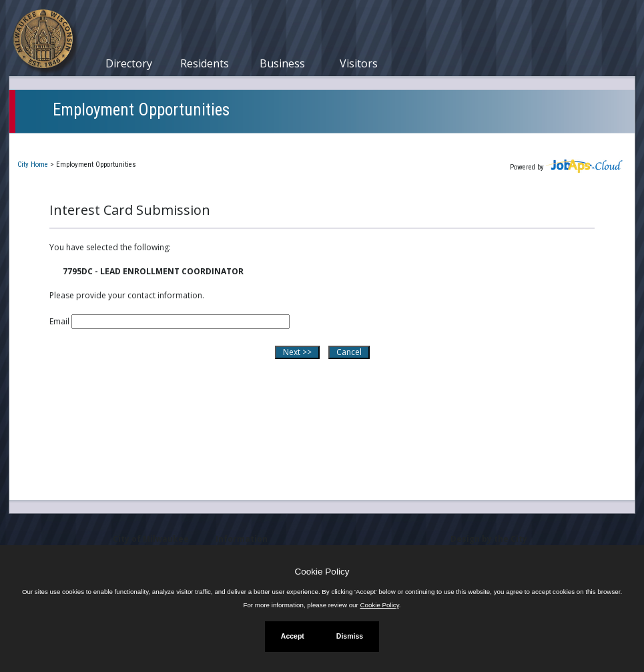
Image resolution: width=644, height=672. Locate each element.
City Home (33, 164)
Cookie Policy (322, 572)
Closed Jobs (246, 142)
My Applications (162, 142)
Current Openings (66, 142)
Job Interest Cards (335, 142)
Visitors (359, 63)
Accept (293, 636)
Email (59, 321)
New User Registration (447, 142)
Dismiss (350, 636)
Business (282, 63)
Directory (129, 63)
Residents (205, 63)
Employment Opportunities (141, 110)
